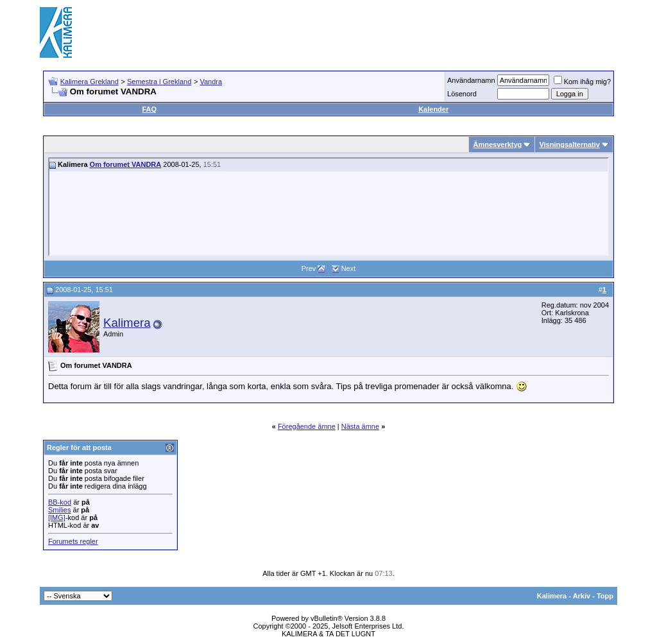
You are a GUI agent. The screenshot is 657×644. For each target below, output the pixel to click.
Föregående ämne (307, 426)
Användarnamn (471, 80)
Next (349, 268)
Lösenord (462, 94)
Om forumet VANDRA (126, 164)
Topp (605, 596)
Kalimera (127, 323)
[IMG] (57, 518)
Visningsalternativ (569, 144)
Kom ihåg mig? (582, 82)
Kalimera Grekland (90, 82)
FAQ (149, 109)
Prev (309, 268)
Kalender (433, 109)
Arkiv (582, 596)
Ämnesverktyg (497, 144)
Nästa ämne (360, 426)
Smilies (59, 510)
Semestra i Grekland (159, 82)
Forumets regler (73, 541)
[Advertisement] (384, 32)
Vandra (211, 82)
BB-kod (60, 502)
